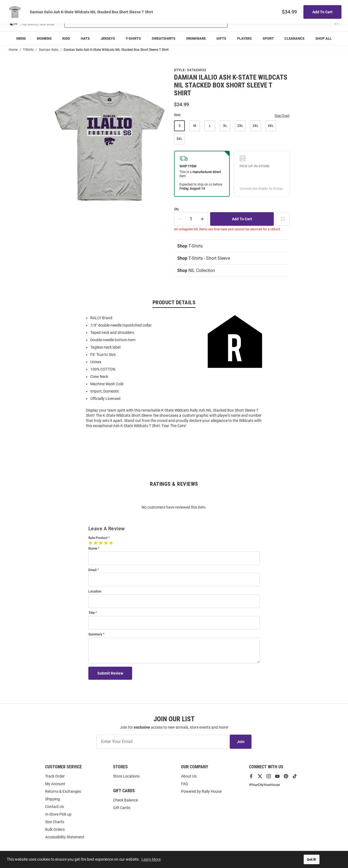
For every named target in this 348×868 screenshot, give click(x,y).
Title (91, 613)
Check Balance (125, 800)
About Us (189, 776)
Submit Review (110, 673)
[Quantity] (191, 219)
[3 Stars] (101, 543)
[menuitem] (21, 38)
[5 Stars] (112, 543)
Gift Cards (122, 808)
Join (241, 742)
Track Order (299, 6)
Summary (95, 634)
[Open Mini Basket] (336, 21)
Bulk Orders (55, 829)
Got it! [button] (312, 859)
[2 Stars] (96, 543)
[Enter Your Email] (162, 742)
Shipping (52, 799)
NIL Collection (196, 270)
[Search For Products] (132, 21)
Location (95, 592)
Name (93, 549)
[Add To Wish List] (283, 219)
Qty (176, 209)
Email (92, 570)
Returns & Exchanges (63, 791)
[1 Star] (91, 543)
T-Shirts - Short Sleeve (204, 258)
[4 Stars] (106, 543)
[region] (174, 371)
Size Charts (55, 822)
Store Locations (126, 776)
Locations (332, 6)
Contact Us (55, 807)
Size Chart (282, 116)
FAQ (185, 784)
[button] (275, 21)
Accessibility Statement (65, 837)
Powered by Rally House (201, 791)
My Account (55, 784)
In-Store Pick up (58, 814)
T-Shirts (190, 246)
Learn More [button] (151, 859)
